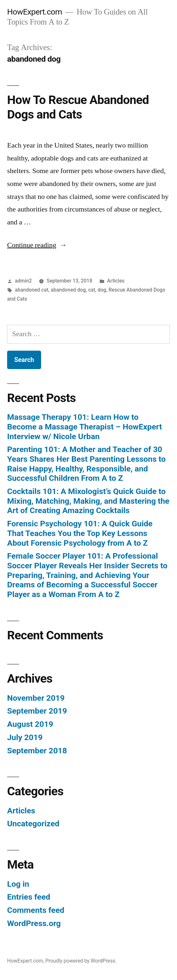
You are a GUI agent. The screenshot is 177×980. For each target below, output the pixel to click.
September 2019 (37, 711)
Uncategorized (33, 824)
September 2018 (37, 751)
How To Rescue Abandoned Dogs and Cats (78, 107)
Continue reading (37, 245)
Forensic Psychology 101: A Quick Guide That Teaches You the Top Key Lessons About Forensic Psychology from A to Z (80, 533)
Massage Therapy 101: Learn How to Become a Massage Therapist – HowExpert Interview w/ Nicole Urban (84, 427)
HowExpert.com (35, 12)
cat (92, 290)
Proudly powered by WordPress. (81, 961)
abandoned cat (32, 290)
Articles (116, 281)
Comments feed (36, 910)
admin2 (23, 281)
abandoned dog (68, 290)
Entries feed (29, 897)
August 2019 (30, 724)
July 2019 (25, 737)
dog (102, 290)
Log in (18, 884)
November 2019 (36, 698)
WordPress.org (34, 923)
